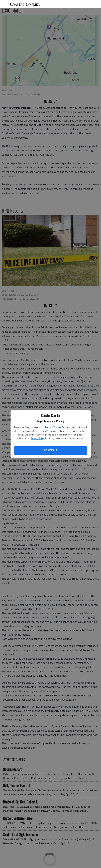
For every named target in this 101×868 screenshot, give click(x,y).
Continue (50, 450)
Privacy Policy (45, 431)
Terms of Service (53, 427)
